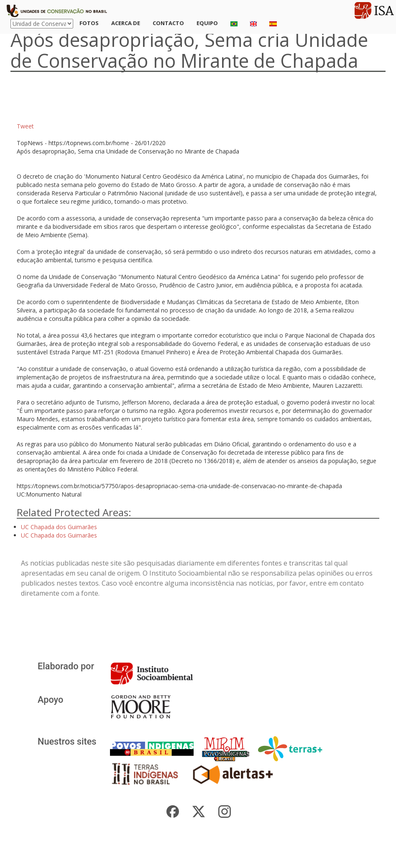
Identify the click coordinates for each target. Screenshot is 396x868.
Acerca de (126, 23)
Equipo (207, 23)
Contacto (168, 23)
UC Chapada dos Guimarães (59, 527)
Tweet (25, 126)
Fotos (89, 23)
